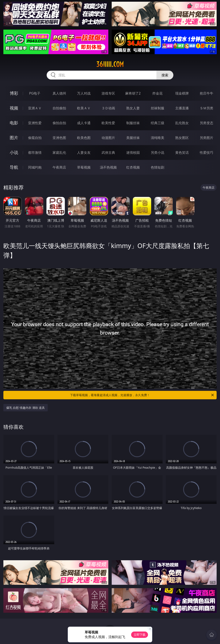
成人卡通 (84, 123)
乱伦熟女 (182, 123)
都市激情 (35, 152)
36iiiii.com (110, 64)
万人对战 (84, 93)
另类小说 (158, 152)
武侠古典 (108, 152)
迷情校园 (133, 152)
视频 (14, 108)
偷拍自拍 (59, 123)
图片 (14, 138)
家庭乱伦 (59, 152)
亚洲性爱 (35, 123)
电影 (14, 123)
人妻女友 (84, 152)
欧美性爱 (108, 123)
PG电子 (35, 93)
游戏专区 (108, 93)
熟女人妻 (133, 108)
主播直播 (182, 108)
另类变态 (206, 123)
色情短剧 (158, 167)
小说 (14, 152)
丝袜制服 (158, 108)
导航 (14, 167)
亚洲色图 (59, 138)
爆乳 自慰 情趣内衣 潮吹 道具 (26, 408)
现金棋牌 (182, 93)
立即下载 (140, 635)
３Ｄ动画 (108, 108)
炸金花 (158, 93)
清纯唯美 (158, 138)
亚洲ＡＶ (35, 108)
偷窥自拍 (35, 138)
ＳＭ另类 (206, 108)
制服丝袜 (133, 123)
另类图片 (206, 138)
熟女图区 (182, 138)
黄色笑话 (182, 152)
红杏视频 (133, 167)
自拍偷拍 (59, 108)
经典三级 (158, 123)
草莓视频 (84, 167)
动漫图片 (108, 138)
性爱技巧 (206, 152)
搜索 (165, 75)
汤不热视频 (108, 167)
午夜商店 (59, 167)
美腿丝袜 (133, 138)
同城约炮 (35, 167)
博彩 (14, 93)
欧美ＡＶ (84, 108)
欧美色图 (84, 138)
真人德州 (59, 93)
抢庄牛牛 (206, 93)
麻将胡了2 (133, 93)
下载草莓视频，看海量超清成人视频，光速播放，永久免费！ (142, 395)
